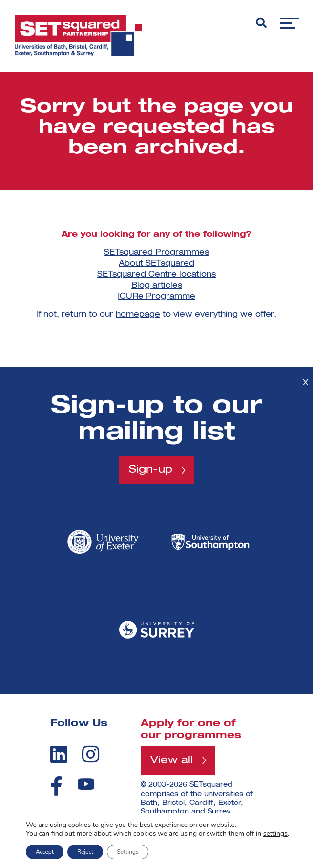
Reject (85, 852)
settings (275, 834)
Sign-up (151, 470)
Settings (127, 852)
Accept (45, 852)
